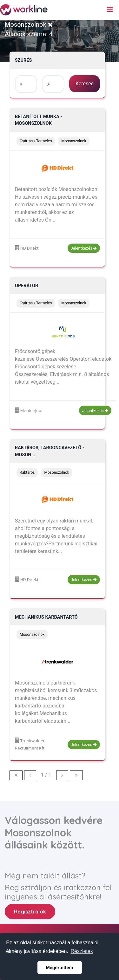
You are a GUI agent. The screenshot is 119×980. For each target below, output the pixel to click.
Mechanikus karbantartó (46, 617)
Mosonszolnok (29, 25)
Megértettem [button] (60, 968)
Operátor (26, 286)
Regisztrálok (30, 912)
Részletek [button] (82, 951)
